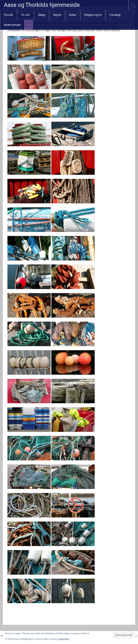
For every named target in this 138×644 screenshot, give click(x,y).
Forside (9, 15)
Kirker (73, 15)
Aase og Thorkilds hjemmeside (42, 5)
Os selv (26, 15)
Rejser (57, 15)
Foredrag (115, 15)
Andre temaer (12, 25)
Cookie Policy (64, 639)
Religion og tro (93, 15)
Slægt (42, 15)
